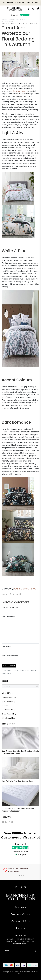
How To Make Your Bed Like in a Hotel (17, 781)
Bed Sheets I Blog (8, 710)
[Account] (33, 9)
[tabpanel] (20, 870)
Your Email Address (10, 656)
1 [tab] (18, 875)
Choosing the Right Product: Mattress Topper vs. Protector (18, 810)
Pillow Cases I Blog (8, 718)
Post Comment (9, 666)
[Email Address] (18, 951)
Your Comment (8, 617)
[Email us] (3, 822)
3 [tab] (22, 875)
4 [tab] (23, 875)
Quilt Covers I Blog (25, 589)
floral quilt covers (20, 91)
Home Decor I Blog (9, 714)
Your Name (6, 647)
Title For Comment (10, 608)
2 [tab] (20, 875)
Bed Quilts (5, 706)
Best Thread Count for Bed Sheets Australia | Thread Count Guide (20, 752)
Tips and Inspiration (9, 698)
